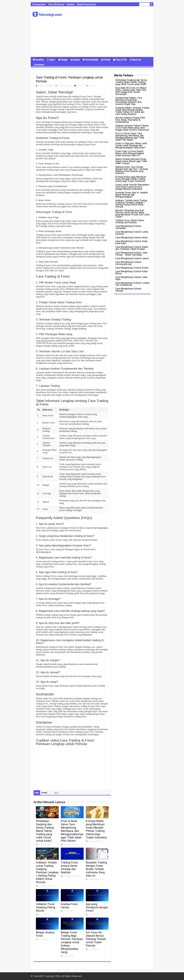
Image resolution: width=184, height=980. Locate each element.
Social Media (90, 60)
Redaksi (71, 4)
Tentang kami (39, 4)
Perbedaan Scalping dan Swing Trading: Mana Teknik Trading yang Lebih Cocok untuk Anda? (45, 831)
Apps (51, 60)
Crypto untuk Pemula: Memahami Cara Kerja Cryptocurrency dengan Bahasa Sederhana (132, 187)
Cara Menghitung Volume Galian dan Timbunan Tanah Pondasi (132, 248)
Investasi (39, 65)
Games (75, 60)
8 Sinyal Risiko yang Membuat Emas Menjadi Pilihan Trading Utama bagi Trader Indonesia (96, 829)
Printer (106, 60)
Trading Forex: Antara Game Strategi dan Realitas (70, 867)
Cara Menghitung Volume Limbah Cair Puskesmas (132, 284)
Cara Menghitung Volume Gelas (131, 238)
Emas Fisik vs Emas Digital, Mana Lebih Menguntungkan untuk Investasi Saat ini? (130, 153)
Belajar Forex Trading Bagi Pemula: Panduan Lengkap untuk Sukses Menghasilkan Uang (72, 942)
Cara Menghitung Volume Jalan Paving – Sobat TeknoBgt (131, 254)
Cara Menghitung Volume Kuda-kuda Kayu (132, 242)
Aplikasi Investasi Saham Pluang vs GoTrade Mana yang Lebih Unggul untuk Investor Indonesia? (132, 128)
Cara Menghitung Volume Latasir (132, 258)
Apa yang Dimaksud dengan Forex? (97, 907)
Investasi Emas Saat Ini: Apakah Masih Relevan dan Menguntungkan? (132, 195)
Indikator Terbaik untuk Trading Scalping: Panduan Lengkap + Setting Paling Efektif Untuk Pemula (47, 872)
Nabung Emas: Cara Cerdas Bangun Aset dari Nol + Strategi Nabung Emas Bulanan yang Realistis (132, 170)
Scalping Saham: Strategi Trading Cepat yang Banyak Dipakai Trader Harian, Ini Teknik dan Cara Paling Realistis (132, 111)
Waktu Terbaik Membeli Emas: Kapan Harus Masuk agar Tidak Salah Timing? (131, 161)
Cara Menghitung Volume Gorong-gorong (128, 263)
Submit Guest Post (86, 4)
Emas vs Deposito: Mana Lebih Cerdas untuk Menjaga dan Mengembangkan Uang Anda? (131, 145)
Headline (39, 60)
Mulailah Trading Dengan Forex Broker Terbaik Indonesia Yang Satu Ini (96, 869)
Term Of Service (56, 4)
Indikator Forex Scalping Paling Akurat (46, 907)
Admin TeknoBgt (46, 86)
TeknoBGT (39, 976)
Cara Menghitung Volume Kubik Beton (131, 272)
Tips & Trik (120, 60)
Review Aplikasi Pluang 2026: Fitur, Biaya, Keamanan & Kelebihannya (130, 120)
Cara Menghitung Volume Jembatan (128, 227)
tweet (44, 793)
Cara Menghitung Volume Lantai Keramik (132, 233)
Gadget (63, 60)
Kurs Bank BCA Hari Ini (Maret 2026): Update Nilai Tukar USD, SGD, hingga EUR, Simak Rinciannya (131, 91)
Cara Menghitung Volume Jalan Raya (131, 278)
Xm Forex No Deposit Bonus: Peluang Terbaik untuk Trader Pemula (96, 939)
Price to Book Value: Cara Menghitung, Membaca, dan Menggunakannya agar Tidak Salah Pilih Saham (72, 831)
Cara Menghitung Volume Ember (132, 268)
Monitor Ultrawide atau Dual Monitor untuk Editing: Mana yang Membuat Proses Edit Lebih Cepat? (132, 214)
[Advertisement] (92, 37)
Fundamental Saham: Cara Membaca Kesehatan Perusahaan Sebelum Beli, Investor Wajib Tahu (129, 101)
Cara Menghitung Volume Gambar (128, 290)
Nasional (135, 60)
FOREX (80, 86)
